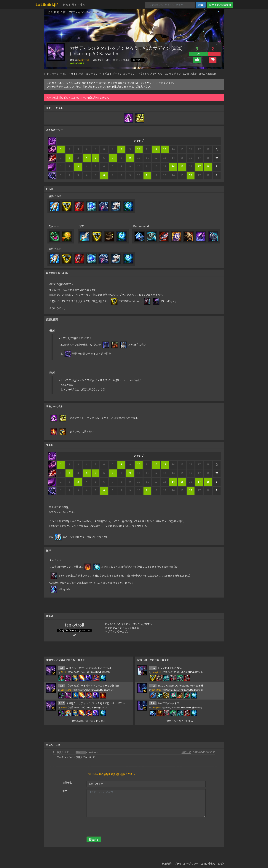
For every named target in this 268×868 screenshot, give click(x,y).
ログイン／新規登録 (220, 5)
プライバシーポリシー (186, 860)
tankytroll (84, 60)
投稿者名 (67, 779)
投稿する (94, 836)
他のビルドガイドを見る (180, 717)
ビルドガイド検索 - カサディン (81, 74)
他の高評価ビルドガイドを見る (88, 717)
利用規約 (167, 860)
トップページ (52, 74)
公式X (221, 860)
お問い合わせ (208, 860)
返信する (186, 748)
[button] (197, 60)
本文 (65, 787)
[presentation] (115, 823)
